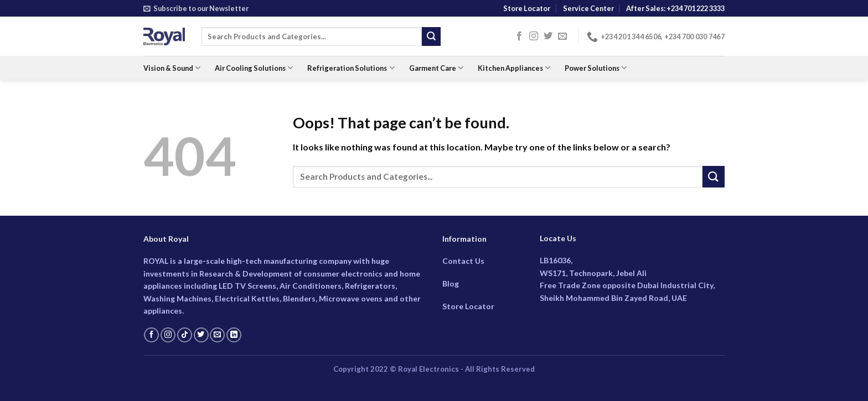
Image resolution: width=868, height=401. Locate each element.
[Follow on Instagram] (534, 37)
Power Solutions (596, 68)
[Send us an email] (562, 37)
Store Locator (527, 8)
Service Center (588, 8)
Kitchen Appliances (514, 68)
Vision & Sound (172, 68)
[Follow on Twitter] (548, 37)
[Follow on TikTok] (185, 335)
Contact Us (463, 261)
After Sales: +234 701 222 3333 (675, 8)
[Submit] (431, 37)
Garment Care (436, 68)
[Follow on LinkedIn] (234, 335)
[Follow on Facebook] (519, 37)
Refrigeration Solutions (351, 68)
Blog (451, 283)
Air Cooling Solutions (254, 68)
